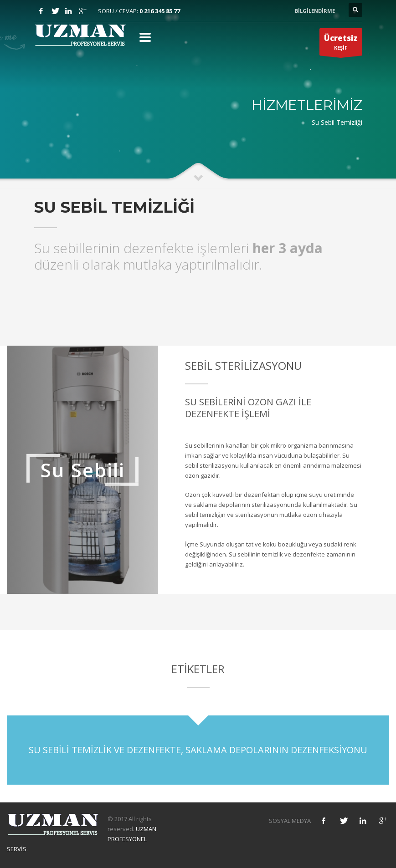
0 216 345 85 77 (160, 11)
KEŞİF (341, 44)
